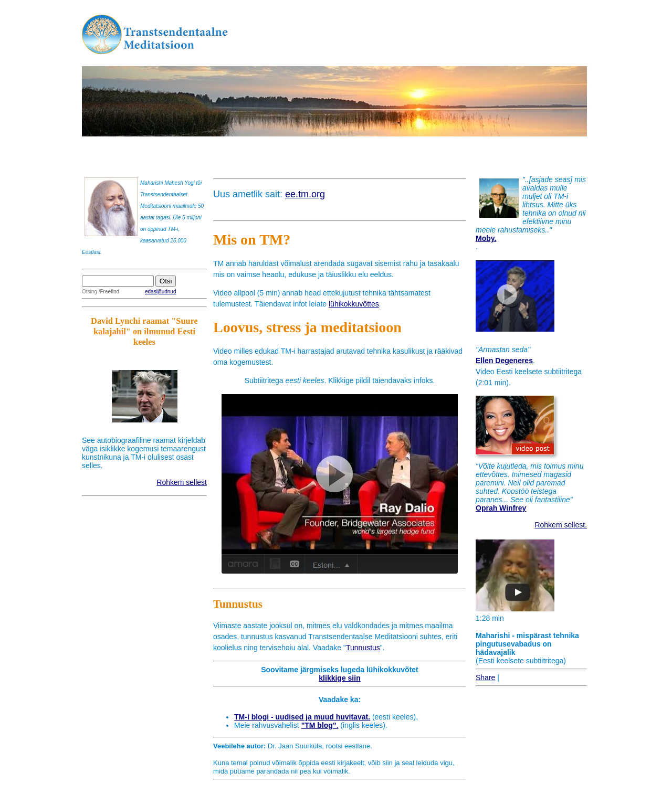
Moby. (486, 238)
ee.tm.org (305, 194)
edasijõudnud (161, 292)
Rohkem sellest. (561, 525)
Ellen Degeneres (504, 361)
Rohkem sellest (182, 482)
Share (485, 677)
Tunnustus (363, 648)
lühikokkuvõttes (354, 304)
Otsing (90, 292)
